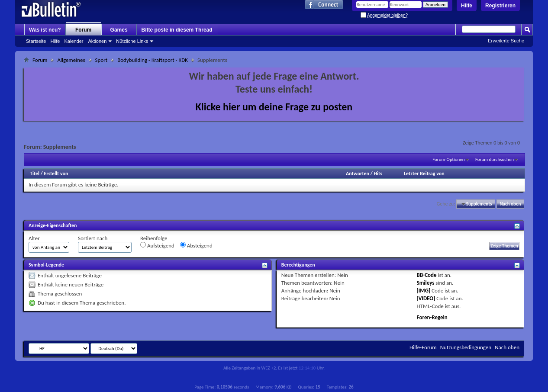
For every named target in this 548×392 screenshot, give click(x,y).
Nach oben (510, 204)
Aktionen (98, 41)
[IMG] (424, 291)
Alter (34, 238)
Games (119, 30)
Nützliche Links (132, 41)
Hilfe (467, 6)
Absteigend (196, 245)
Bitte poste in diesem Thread (177, 30)
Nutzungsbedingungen (466, 347)
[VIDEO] (426, 298)
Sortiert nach (93, 238)
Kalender (74, 41)
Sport (102, 60)
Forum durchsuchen (495, 159)
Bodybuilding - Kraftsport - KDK (153, 60)
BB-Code (427, 275)
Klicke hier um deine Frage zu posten (274, 107)
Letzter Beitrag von (424, 174)
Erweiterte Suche (506, 41)
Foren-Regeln (432, 317)
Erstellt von (56, 174)
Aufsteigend (157, 245)
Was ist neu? (45, 30)
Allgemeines (71, 60)
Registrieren (500, 6)
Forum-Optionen (448, 159)
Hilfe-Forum (423, 347)
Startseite (36, 41)
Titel (35, 174)
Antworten (358, 174)
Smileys (426, 283)
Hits (378, 174)
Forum (83, 30)
